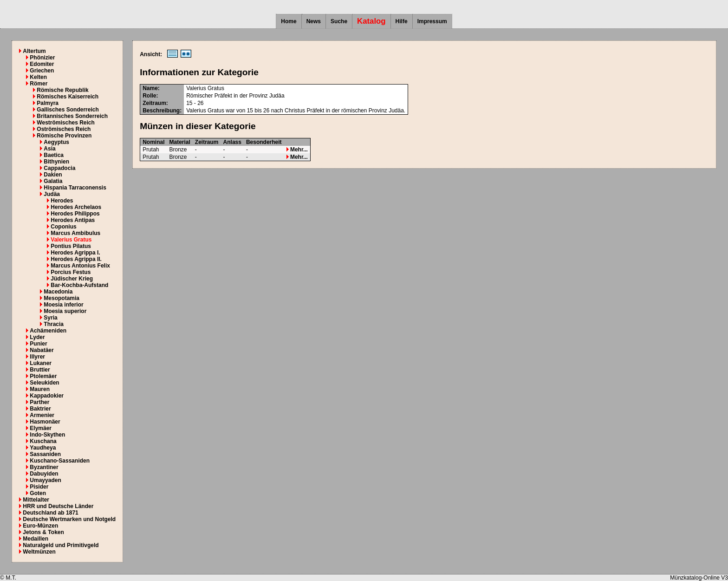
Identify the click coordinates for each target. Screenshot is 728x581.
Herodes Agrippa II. (76, 259)
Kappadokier (47, 396)
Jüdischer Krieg (72, 279)
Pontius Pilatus (71, 246)
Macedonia (58, 292)
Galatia (53, 181)
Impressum (432, 21)
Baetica (54, 155)
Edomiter (42, 64)
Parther (39, 402)
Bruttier (40, 370)
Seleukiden (44, 383)
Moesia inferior (63, 305)
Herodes (62, 201)
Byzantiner (44, 467)
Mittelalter (36, 500)
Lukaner (41, 363)
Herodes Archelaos (76, 207)
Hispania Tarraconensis (75, 188)
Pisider (39, 487)
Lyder (37, 337)
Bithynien (56, 162)
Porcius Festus (71, 272)
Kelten (38, 77)
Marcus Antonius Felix (80, 266)
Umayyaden (45, 480)
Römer (39, 84)
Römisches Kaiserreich (68, 97)
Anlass (232, 142)
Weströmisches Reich (66, 123)
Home (289, 21)
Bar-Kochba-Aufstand (79, 285)
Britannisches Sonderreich (72, 116)
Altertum (34, 51)
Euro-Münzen (40, 526)
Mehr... (297, 150)
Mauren (40, 389)
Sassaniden (45, 454)
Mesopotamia (62, 298)
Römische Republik (62, 90)
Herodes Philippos (75, 214)
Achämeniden (48, 331)
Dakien (53, 175)
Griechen (42, 71)
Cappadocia (59, 168)
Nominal (153, 142)
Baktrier (40, 409)
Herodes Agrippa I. (75, 253)
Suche (339, 21)
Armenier (42, 415)
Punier (38, 344)
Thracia (54, 324)
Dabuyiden (44, 474)
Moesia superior (65, 311)
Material (180, 142)
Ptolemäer (43, 376)
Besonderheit (264, 142)
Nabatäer (42, 350)
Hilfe (402, 21)
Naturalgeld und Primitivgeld (61, 545)
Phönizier (42, 58)
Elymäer (41, 428)
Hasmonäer (45, 422)
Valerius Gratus (71, 240)
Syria (50, 318)
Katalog (371, 21)
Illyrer (37, 357)
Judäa (52, 194)
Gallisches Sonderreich (68, 110)
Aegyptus (56, 142)
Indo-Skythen (47, 435)
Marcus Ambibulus (75, 233)
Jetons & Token (43, 532)
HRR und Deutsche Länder (58, 506)
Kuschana (43, 441)
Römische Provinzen (64, 136)
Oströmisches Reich (64, 129)
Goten (38, 493)
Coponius (63, 227)
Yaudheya (43, 448)
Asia (49, 149)
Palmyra (48, 103)
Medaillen (36, 539)
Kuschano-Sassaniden (60, 461)
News (314, 21)
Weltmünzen (39, 552)
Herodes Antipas (73, 220)
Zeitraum (207, 142)
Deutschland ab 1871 (50, 513)
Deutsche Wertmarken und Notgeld (69, 519)
